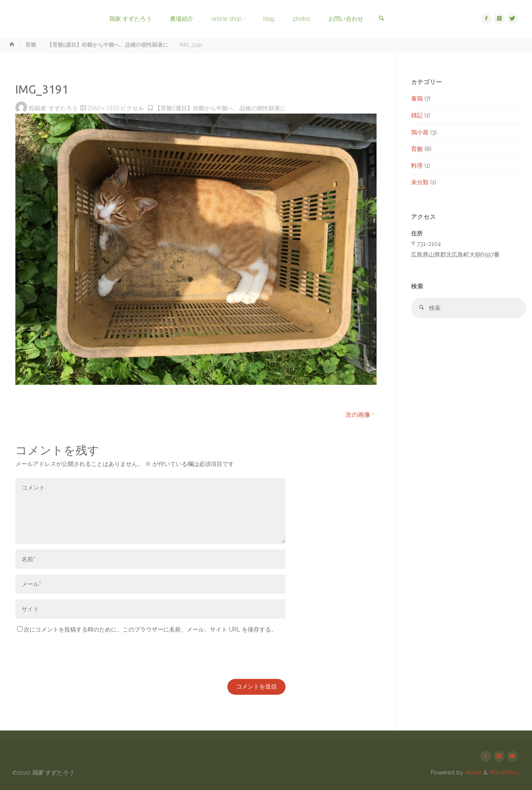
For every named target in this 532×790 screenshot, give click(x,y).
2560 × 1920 (104, 108)
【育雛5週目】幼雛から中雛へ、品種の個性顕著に (108, 45)
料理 (417, 166)
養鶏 (417, 99)
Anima (473, 773)
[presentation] (79, 657)
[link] (381, 19)
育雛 (31, 45)
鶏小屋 (420, 132)
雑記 (417, 115)
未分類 (420, 182)
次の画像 (361, 415)
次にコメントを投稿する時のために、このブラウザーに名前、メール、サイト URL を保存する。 (147, 629)
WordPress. (505, 773)
